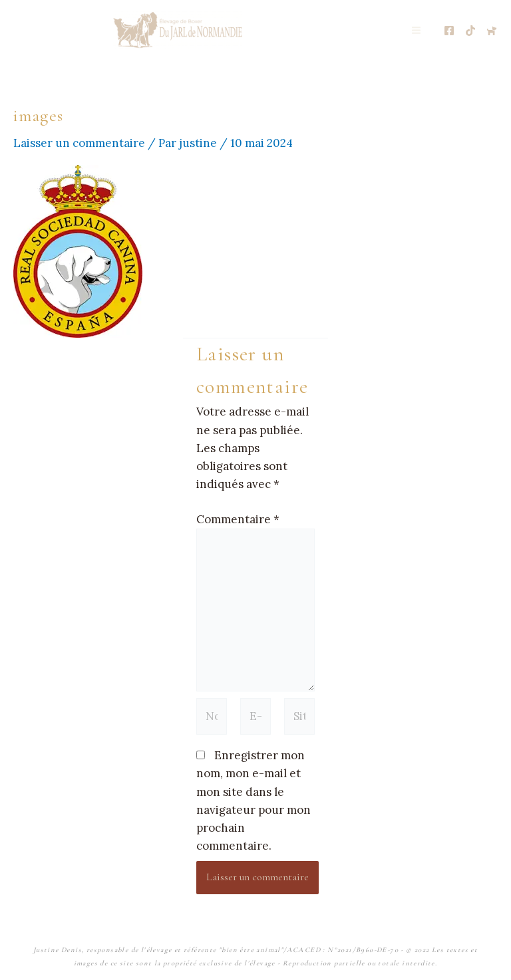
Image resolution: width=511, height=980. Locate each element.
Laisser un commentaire (79, 143)
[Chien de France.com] (492, 31)
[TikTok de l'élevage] (470, 31)
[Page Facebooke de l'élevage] (449, 31)
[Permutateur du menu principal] (417, 30)
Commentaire (238, 519)
